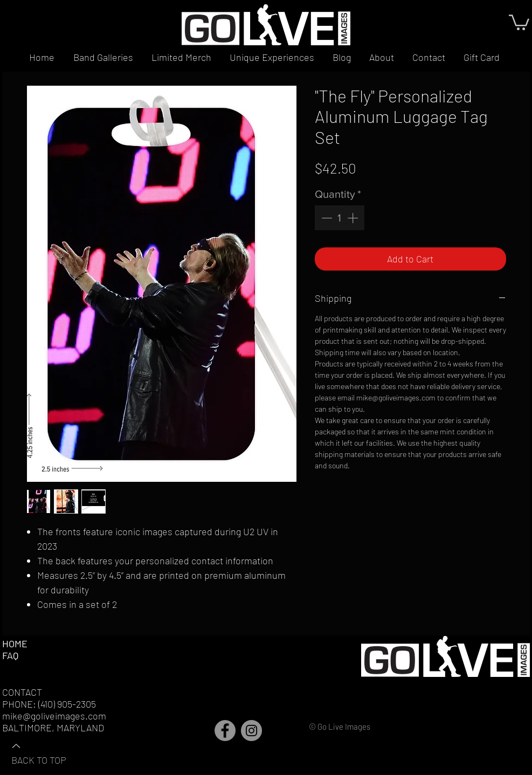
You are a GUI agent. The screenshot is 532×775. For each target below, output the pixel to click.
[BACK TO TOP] (49, 752)
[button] (519, 22)
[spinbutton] (340, 218)
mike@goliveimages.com (54, 716)
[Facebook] (225, 731)
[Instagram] (251, 731)
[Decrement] (326, 218)
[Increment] (354, 218)
